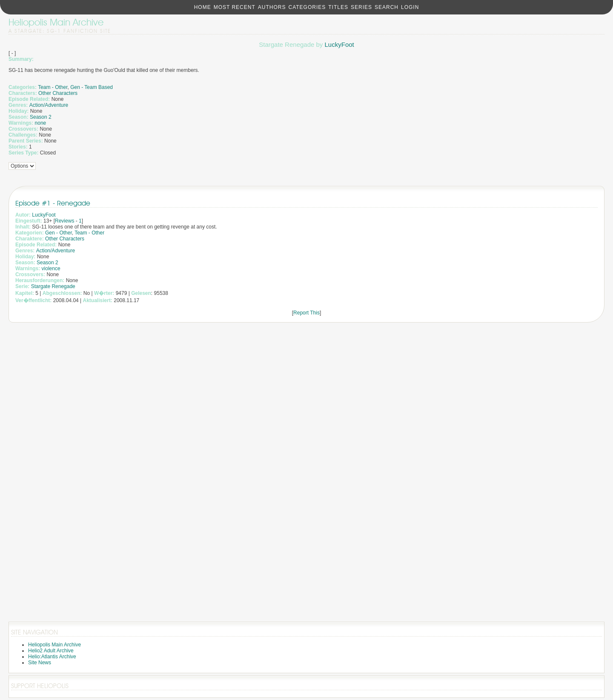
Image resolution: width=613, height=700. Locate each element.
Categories (307, 7)
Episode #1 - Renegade (53, 203)
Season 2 (41, 117)
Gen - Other (59, 233)
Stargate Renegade (53, 286)
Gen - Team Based (92, 87)
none (41, 123)
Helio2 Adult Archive (51, 651)
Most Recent (235, 7)
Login (410, 7)
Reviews (64, 221)
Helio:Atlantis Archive (52, 657)
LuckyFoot (339, 44)
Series (361, 7)
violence (51, 269)
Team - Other (53, 87)
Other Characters (58, 93)
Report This (306, 313)
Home (203, 7)
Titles (338, 7)
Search (387, 7)
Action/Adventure (49, 105)
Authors (272, 7)
